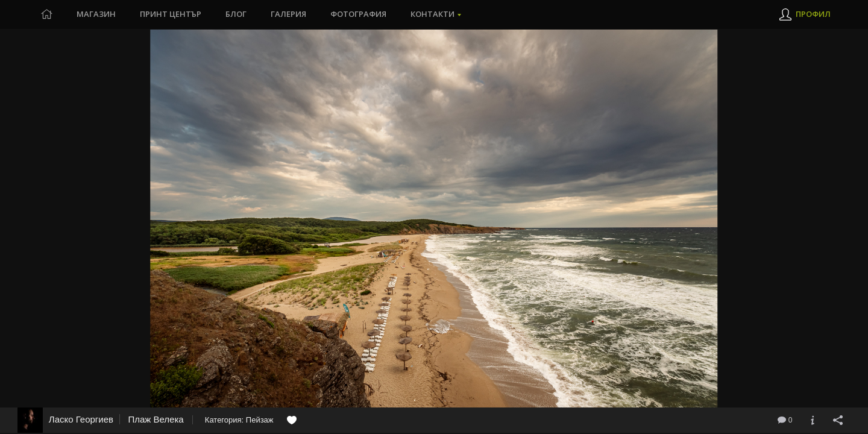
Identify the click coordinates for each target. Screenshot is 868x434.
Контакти (432, 14)
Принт (171, 14)
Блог (236, 14)
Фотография (358, 14)
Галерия (288, 14)
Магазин (96, 14)
